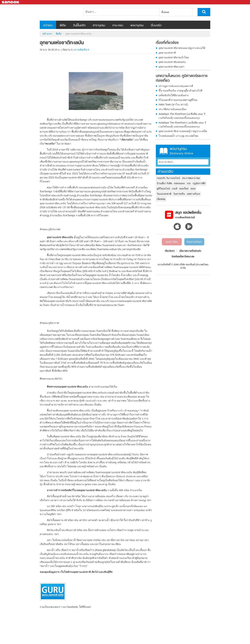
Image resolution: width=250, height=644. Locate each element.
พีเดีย (63, 26)
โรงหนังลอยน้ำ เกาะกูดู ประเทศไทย (178, 136)
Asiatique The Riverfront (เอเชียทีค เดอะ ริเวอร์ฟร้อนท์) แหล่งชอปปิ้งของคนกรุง (182, 116)
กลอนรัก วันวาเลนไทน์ (168, 178)
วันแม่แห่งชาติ (164, 194)
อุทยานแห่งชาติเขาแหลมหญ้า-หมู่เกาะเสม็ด (183, 131)
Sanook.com (11, 2)
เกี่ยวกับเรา (170, 251)
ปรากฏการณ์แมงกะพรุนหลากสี (176, 86)
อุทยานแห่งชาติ (167, 53)
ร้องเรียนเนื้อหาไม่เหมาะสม (183, 257)
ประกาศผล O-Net (191, 178)
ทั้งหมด (165, 12)
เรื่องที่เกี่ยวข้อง (167, 43)
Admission (179, 183)
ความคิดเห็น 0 (82, 50)
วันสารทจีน (179, 194)
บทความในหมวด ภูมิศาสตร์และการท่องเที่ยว (182, 78)
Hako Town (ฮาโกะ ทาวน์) (173, 104)
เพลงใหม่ (184, 189)
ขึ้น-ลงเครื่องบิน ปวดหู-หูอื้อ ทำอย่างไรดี (180, 91)
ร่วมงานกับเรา (194, 242)
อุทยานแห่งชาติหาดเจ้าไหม (174, 57)
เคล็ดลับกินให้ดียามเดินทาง (174, 95)
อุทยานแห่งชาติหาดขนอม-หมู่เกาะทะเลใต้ (182, 48)
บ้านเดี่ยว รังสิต (164, 183)
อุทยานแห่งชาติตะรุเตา (171, 67)
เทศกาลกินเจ (193, 194)
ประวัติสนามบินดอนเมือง (172, 109)
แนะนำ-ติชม (172, 242)
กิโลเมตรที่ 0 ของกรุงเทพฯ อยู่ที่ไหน (178, 100)
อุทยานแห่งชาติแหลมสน (172, 62)
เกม (189, 183)
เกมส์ (175, 189)
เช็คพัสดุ (161, 199)
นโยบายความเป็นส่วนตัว (190, 251)
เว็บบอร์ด (156, 26)
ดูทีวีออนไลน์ (163, 189)
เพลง (193, 189)
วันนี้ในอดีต (79, 26)
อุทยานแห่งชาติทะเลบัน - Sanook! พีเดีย (59, 12)
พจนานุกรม (137, 26)
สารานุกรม (99, 26)
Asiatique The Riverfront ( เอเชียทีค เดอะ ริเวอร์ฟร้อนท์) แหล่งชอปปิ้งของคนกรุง (182, 125)
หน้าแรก (48, 26)
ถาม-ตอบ (118, 26)
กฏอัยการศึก (199, 183)
